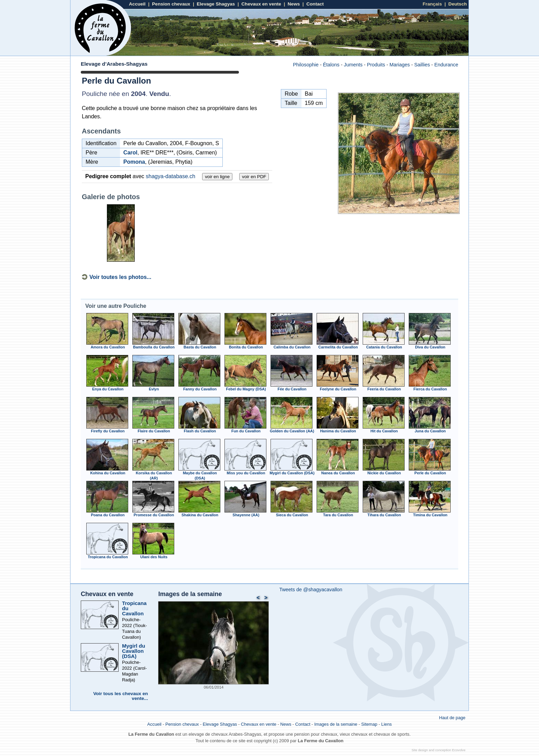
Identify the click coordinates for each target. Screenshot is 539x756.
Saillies (422, 65)
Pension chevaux (171, 4)
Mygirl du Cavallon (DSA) (134, 651)
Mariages (400, 65)
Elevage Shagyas (216, 4)
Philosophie (306, 65)
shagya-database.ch (170, 176)
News (294, 4)
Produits (376, 65)
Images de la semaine (190, 594)
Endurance (446, 65)
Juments (353, 65)
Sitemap (369, 724)
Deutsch (458, 4)
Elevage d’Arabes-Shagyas (114, 64)
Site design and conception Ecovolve (438, 750)
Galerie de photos (111, 197)
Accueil (137, 4)
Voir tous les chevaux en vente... (120, 696)
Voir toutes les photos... (120, 277)
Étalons (331, 65)
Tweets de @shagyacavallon (311, 590)
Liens (387, 724)
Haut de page (452, 718)
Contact (315, 4)
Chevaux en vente (261, 4)
